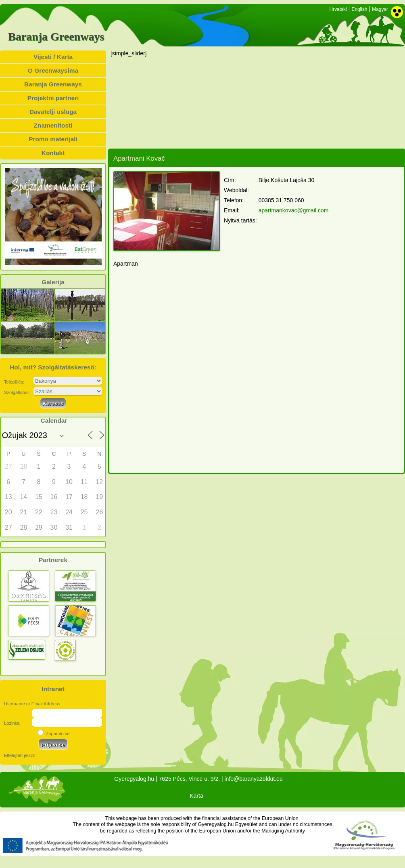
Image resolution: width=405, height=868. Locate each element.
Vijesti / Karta (53, 57)
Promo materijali (53, 139)
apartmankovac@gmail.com (294, 210)
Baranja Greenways (56, 37)
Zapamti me (54, 734)
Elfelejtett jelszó (20, 755)
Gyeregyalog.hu (134, 779)
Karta (196, 796)
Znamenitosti (53, 125)
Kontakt (53, 153)
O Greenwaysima (53, 70)
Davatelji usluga (53, 112)
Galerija (53, 282)
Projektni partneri (53, 98)
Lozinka (12, 723)
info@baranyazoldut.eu (253, 779)
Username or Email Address (32, 704)
